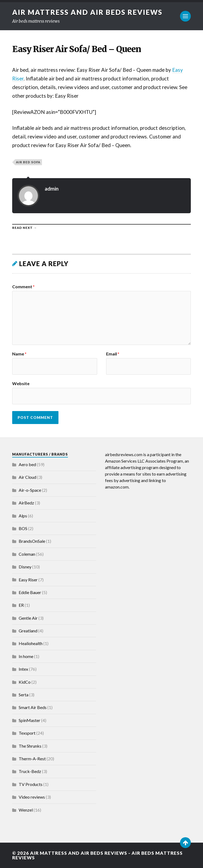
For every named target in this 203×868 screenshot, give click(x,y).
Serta (24, 695)
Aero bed (27, 464)
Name (19, 354)
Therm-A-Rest (32, 759)
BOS (23, 528)
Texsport (27, 733)
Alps (23, 516)
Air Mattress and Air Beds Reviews (87, 12)
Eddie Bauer (30, 592)
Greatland (28, 631)
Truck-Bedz (30, 771)
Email (113, 354)
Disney (25, 567)
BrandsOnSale (32, 541)
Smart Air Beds (33, 707)
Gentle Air (28, 618)
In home (26, 656)
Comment (23, 287)
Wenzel (26, 810)
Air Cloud (27, 477)
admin (52, 189)
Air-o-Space (30, 490)
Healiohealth (31, 643)
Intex (23, 669)
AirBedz (26, 503)
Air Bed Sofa (28, 162)
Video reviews (32, 797)
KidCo (25, 682)
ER (21, 605)
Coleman (27, 554)
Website (21, 383)
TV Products (31, 784)
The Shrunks (30, 746)
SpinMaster (30, 720)
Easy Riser (28, 580)
